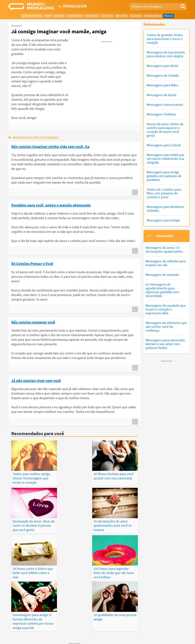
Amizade (59, 16)
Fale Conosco (176, 634)
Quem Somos (157, 634)
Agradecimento (32, 16)
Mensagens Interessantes (165, 105)
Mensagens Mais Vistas (31, 619)
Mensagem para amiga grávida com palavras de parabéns (164, 176)
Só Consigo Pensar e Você (32, 263)
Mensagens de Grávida (163, 75)
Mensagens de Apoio (161, 95)
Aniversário (75, 16)
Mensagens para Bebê (162, 66)
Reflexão (121, 16)
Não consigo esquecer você (33, 322)
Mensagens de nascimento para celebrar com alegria (166, 54)
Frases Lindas (152, 16)
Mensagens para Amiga (163, 220)
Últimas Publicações (129, 619)
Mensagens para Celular (164, 145)
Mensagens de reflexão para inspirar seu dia (166, 263)
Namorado (92, 16)
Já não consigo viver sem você (36, 380)
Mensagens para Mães (162, 85)
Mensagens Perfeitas (161, 114)
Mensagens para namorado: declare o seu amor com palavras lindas (165, 344)
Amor (48, 16)
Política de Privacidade (113, 634)
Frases (108, 619)
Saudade (135, 16)
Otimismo (107, 16)
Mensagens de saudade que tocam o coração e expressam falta (165, 309)
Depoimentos (92, 619)
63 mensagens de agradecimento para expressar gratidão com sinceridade (162, 290)
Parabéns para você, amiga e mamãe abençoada (51, 205)
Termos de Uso (138, 634)
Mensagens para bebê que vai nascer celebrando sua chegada (165, 159)
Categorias (96, 623)
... (135, 192)
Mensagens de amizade (162, 275)
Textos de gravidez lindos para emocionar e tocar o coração (165, 39)
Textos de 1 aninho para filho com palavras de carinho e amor (164, 193)
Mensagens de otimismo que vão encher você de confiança (166, 327)
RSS (172, 638)
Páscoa (168, 16)
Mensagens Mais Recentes (65, 619)
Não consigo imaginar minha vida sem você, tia (50, 146)
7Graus (26, 633)
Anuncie (182, 638)
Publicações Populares (160, 619)
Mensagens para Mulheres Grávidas (165, 209)
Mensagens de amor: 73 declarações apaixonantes (164, 250)
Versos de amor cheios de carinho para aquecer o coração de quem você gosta (165, 130)
